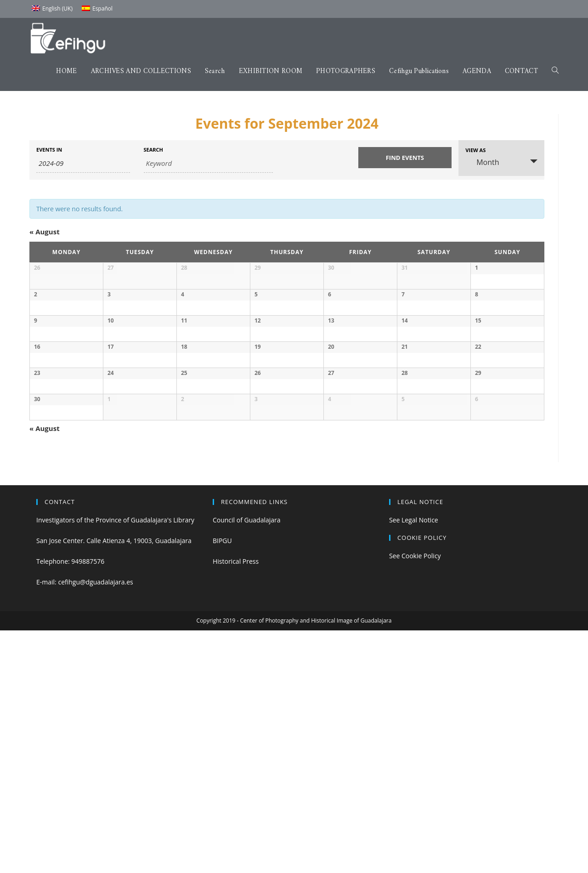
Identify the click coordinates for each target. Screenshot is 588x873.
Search (154, 150)
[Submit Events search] (405, 158)
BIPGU (222, 783)
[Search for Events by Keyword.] (208, 164)
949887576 (88, 804)
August (45, 232)
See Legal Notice (414, 762)
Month (482, 162)
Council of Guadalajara (247, 762)
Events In (49, 150)
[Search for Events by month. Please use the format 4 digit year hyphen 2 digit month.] (83, 164)
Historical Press (236, 804)
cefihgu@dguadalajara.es (95, 825)
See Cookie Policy (415, 798)
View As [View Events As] (475, 150)
